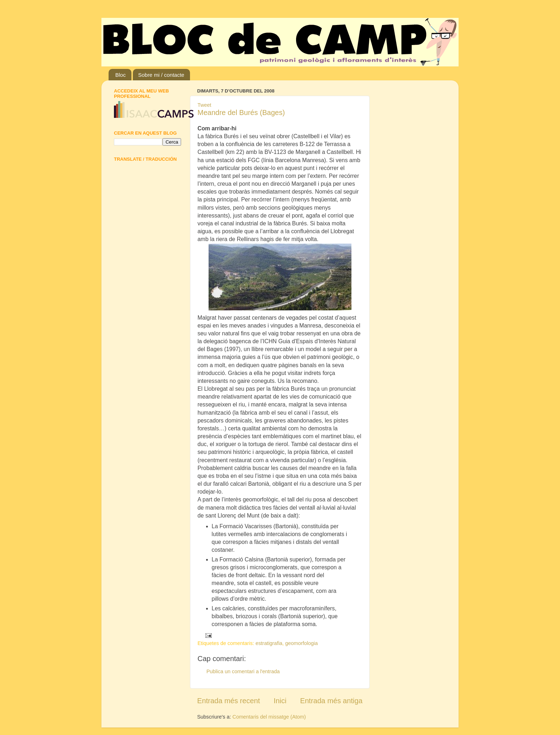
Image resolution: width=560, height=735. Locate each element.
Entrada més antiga (331, 701)
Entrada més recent (229, 701)
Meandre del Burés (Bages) (241, 112)
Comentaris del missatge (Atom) (269, 717)
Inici (280, 701)
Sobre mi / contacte (161, 75)
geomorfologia (302, 643)
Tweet (204, 105)
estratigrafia (269, 643)
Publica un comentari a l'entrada (243, 671)
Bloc (121, 75)
